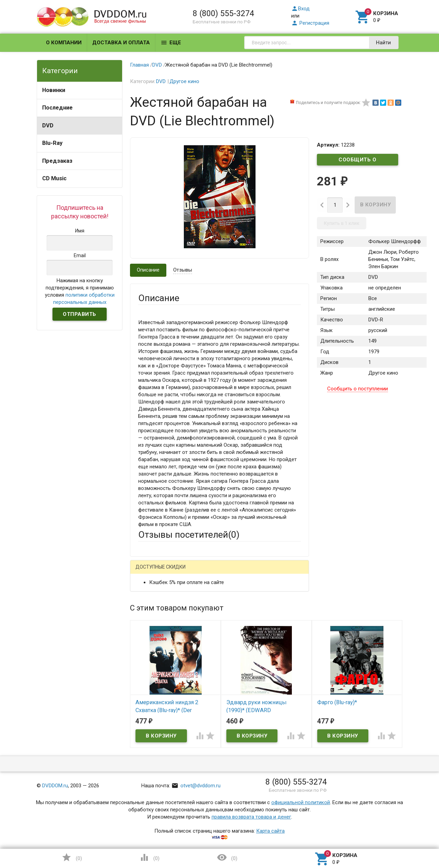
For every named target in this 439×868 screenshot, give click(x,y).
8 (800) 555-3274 (223, 13)
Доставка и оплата (121, 43)
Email (144, 615)
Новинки (54, 90)
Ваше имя (150, 596)
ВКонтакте (224, 572)
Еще (171, 43)
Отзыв (146, 672)
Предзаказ (57, 161)
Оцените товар (156, 660)
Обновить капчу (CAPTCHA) (225, 775)
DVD (48, 125)
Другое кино (184, 81)
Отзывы (183, 270)
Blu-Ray (52, 143)
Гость (147, 571)
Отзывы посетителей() (189, 535)
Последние (57, 108)
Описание (148, 270)
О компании (64, 43)
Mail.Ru (182, 572)
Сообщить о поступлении (358, 161)
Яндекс (266, 572)
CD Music (54, 178)
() (72, 857)
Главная (139, 65)
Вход (300, 9)
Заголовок (151, 641)
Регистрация (310, 23)
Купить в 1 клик (342, 223)
